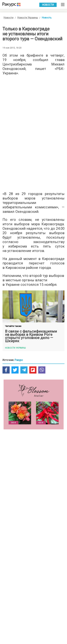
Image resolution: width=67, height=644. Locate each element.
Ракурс (19, 360)
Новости (48, 5)
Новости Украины (28, 18)
